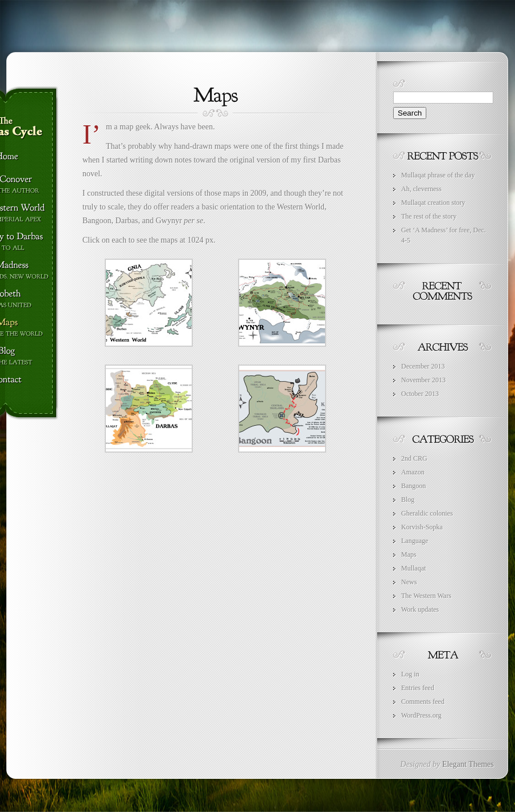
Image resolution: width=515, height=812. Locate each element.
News (409, 582)
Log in (410, 674)
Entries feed (418, 688)
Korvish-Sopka (422, 527)
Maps (409, 554)
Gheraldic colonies (427, 513)
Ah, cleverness (421, 189)
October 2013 (420, 394)
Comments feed (423, 702)
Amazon (413, 472)
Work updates (420, 609)
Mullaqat (413, 568)
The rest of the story (429, 216)
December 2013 (423, 366)
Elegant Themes (468, 764)
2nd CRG (414, 458)
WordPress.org (421, 715)
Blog (408, 500)
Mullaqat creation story (433, 203)
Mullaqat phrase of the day (438, 175)
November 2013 (423, 380)
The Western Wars (426, 596)
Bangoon (413, 486)
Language (415, 541)
